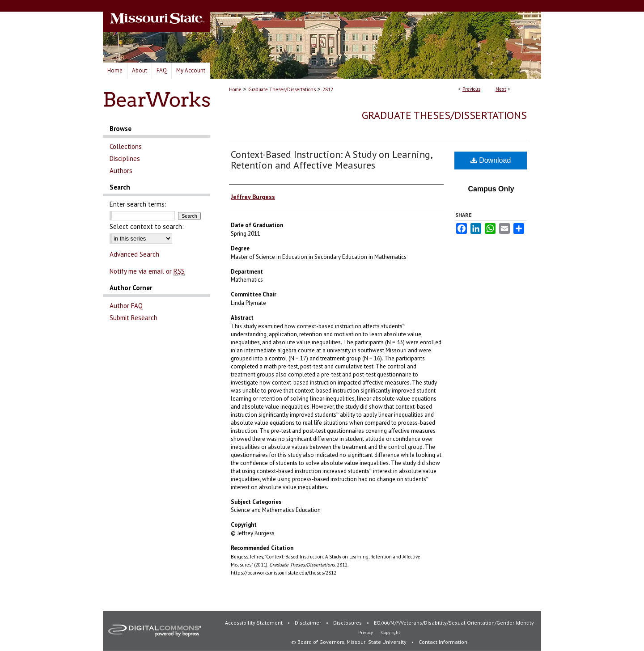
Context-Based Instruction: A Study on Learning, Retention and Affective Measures (331, 160)
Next (501, 89)
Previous (471, 89)
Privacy (366, 632)
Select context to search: (147, 226)
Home (235, 89)
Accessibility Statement (254, 623)
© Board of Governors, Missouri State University (350, 642)
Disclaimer (309, 623)
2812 (328, 89)
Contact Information (443, 642)
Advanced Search (134, 254)
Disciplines (125, 159)
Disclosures (348, 623)
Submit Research (133, 318)
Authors (121, 171)
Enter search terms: (138, 204)
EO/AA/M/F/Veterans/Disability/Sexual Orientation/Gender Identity (454, 623)
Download (491, 160)
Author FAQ (126, 306)
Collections (126, 146)
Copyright (391, 632)
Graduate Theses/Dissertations (282, 89)
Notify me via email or (147, 271)
